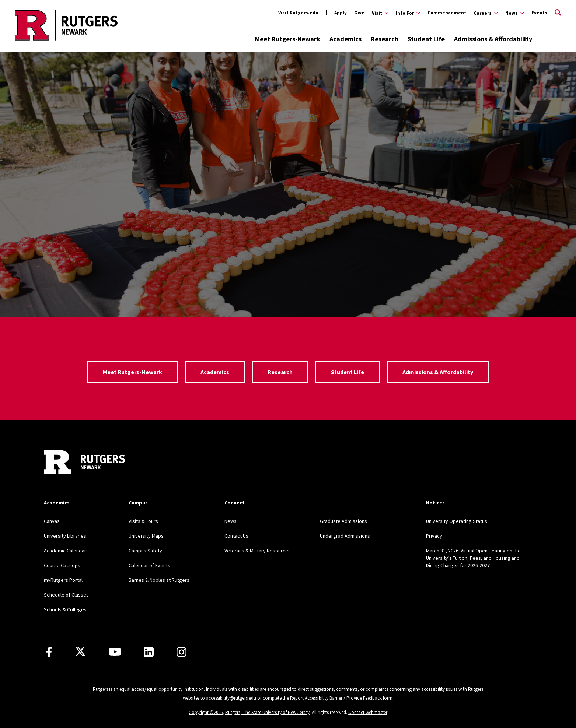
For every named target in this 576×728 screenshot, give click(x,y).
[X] (80, 652)
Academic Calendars (66, 551)
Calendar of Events (149, 565)
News (231, 521)
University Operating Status (457, 521)
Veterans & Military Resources (258, 551)
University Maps (146, 536)
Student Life (426, 39)
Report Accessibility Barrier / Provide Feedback (336, 698)
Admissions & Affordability (493, 39)
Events (539, 13)
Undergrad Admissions (345, 536)
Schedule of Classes (66, 595)
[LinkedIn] (149, 652)
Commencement (447, 13)
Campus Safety (145, 551)
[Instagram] (181, 652)
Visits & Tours (143, 521)
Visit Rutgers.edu (298, 13)
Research (385, 39)
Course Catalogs (62, 565)
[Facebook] (49, 652)
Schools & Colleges (65, 609)
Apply (341, 13)
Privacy (434, 536)
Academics (345, 39)
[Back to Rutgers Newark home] (66, 25)
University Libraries (65, 536)
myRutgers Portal (63, 580)
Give (359, 13)
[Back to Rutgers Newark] (84, 463)
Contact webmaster (368, 712)
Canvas (52, 521)
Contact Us (236, 536)
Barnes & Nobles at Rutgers (159, 580)
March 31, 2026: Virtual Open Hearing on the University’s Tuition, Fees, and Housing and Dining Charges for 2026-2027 (473, 558)
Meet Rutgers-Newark (288, 39)
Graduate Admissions (343, 521)
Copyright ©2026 (206, 712)
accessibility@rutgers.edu (231, 698)
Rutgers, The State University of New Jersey (267, 712)
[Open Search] (558, 13)
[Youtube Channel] (115, 652)
